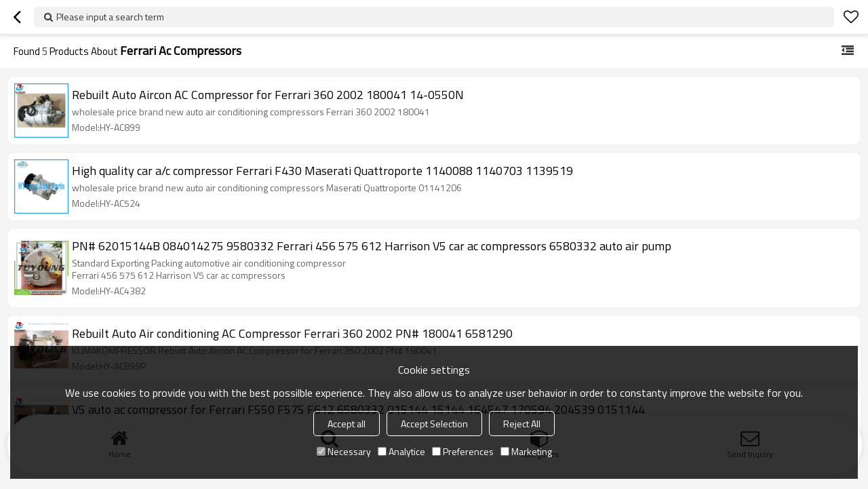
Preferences (463, 451)
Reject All (522, 424)
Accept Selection (434, 424)
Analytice (401, 451)
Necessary (344, 451)
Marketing (526, 451)
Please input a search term (110, 17)
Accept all (347, 424)
